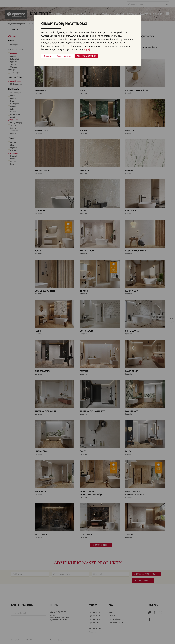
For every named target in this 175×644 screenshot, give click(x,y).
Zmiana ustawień (64, 56)
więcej (87, 49)
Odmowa (47, 56)
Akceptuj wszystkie (86, 56)
